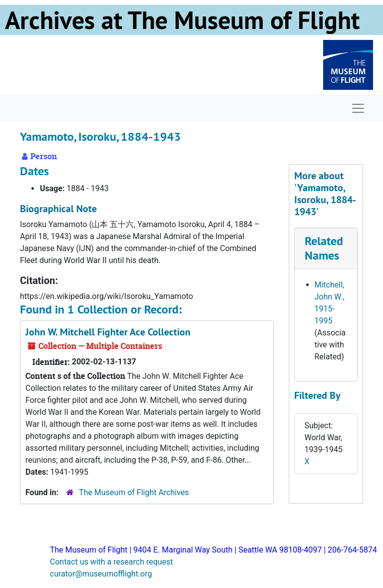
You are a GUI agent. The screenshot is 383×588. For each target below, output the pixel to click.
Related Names (324, 248)
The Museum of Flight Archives (134, 492)
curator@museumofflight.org (101, 574)
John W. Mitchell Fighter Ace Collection (108, 332)
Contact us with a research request (111, 562)
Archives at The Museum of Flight (182, 20)
